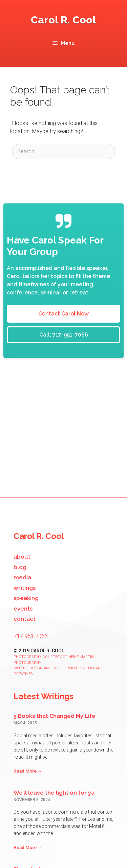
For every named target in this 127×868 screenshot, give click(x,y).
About (22, 557)
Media (22, 577)
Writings (25, 588)
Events (23, 609)
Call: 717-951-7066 (64, 335)
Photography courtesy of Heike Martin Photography (54, 660)
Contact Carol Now (63, 314)
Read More (28, 771)
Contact (25, 619)
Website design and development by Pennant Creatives (58, 671)
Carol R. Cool (63, 20)
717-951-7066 (30, 636)
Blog (20, 567)
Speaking (26, 598)
